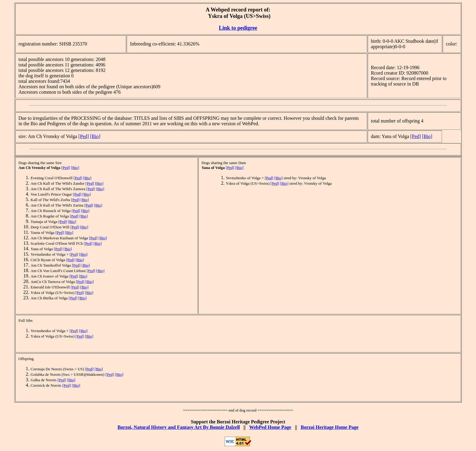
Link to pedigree (238, 28)
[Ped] (84, 136)
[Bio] (95, 136)
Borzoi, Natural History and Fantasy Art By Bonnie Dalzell (179, 427)
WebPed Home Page (270, 427)
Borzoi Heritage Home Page (330, 427)
